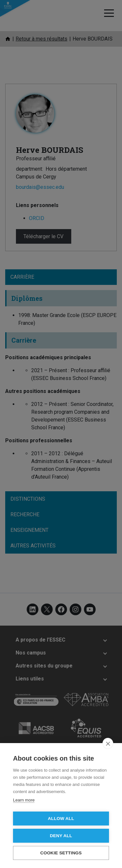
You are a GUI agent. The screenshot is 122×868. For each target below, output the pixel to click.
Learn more (24, 800)
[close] (108, 743)
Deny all (61, 836)
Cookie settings (61, 853)
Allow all (61, 819)
